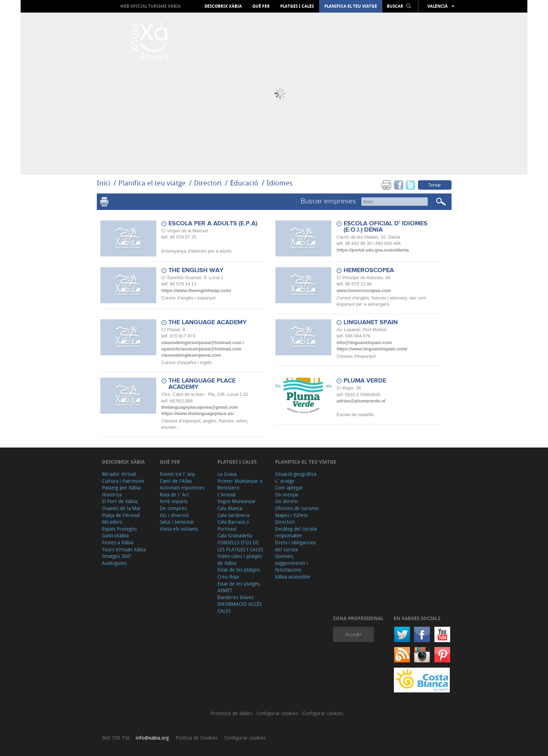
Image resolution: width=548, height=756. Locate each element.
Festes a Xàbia (118, 542)
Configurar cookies (278, 713)
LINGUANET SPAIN (371, 322)
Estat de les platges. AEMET (239, 587)
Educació (244, 183)
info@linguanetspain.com (364, 343)
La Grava (227, 474)
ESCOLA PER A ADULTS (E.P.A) (213, 224)
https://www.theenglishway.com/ (196, 290)
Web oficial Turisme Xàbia (150, 6)
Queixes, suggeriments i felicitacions (291, 563)
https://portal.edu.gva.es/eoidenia (373, 250)
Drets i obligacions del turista (295, 546)
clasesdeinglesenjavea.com (191, 355)
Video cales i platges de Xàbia (240, 559)
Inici (103, 183)
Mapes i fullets (291, 515)
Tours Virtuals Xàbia (124, 549)
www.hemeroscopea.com (364, 290)
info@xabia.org (152, 738)
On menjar (287, 495)
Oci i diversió (174, 515)
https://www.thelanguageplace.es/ (198, 413)
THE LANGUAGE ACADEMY (208, 322)
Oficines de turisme (297, 508)
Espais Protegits (119, 529)
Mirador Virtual (119, 474)
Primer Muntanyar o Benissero (240, 484)
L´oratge (285, 481)
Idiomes (280, 183)
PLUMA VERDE (365, 381)
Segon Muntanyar (237, 501)
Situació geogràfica (296, 474)
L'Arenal (226, 495)
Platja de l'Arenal (121, 515)
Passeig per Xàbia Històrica (121, 491)
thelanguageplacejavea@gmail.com (200, 407)
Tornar (435, 185)
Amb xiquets (174, 501)
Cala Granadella (235, 535)
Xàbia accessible (293, 577)
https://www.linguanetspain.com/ (372, 349)
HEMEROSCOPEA (369, 270)
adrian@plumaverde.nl (361, 401)
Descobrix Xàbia (223, 6)
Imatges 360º (117, 556)
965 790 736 (116, 738)
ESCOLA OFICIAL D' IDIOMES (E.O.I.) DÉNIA (385, 227)
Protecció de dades (232, 713)
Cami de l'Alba (176, 481)
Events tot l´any (177, 474)
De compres (173, 508)
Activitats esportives (182, 488)
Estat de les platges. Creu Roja (239, 573)
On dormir (287, 501)
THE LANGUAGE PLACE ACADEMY (202, 384)
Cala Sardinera (233, 515)
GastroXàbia (115, 535)
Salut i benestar (177, 522)
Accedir (354, 634)
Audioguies (114, 563)
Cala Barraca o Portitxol (233, 525)
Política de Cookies (197, 738)
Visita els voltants (179, 529)
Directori (209, 183)
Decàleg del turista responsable (296, 532)
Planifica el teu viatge (351, 6)
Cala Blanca (230, 508)
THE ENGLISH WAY (196, 270)
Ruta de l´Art (174, 495)
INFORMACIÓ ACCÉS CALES (240, 607)
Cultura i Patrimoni (123, 481)
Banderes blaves (236, 597)
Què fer (261, 6)
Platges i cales (297, 6)
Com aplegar (289, 488)
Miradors (112, 522)
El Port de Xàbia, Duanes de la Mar (121, 505)
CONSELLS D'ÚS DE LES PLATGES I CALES (240, 546)
